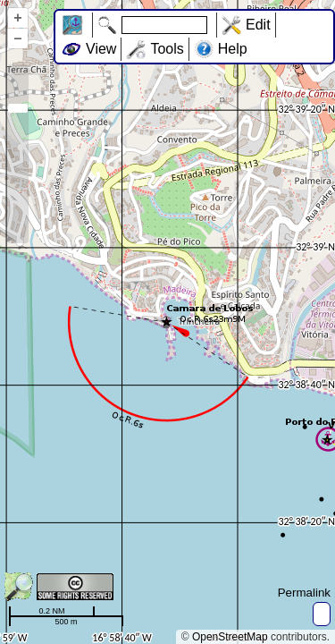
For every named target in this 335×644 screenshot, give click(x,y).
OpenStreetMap (230, 637)
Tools (167, 49)
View (101, 49)
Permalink (304, 593)
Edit (258, 25)
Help (233, 49)
